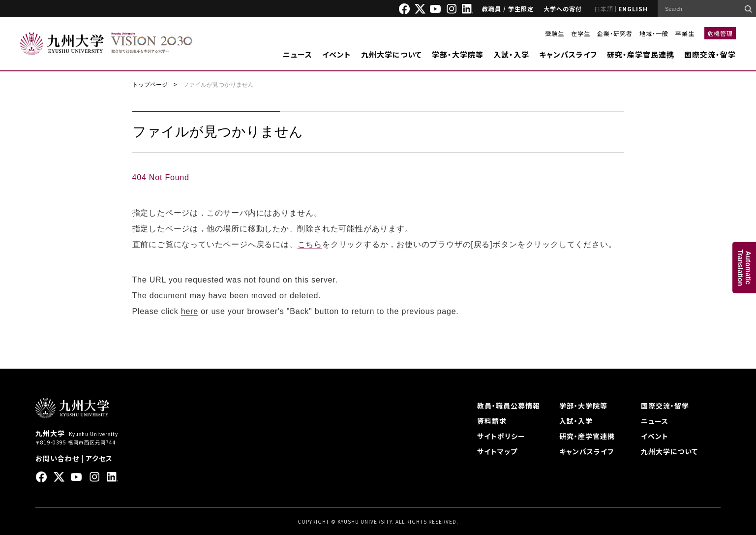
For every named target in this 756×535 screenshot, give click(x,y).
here (190, 311)
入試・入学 (511, 54)
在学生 (581, 33)
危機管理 (720, 33)
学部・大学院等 (458, 54)
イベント (337, 54)
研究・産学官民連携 (641, 54)
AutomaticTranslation (744, 267)
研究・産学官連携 (587, 436)
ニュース (298, 54)
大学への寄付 (563, 9)
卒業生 (685, 33)
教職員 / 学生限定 (508, 9)
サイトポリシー (501, 436)
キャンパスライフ (568, 54)
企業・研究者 (615, 33)
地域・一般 (654, 33)
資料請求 (492, 421)
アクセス (99, 458)
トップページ (150, 85)
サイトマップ (497, 451)
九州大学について (392, 54)
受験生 (555, 33)
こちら (310, 244)
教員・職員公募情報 (509, 406)
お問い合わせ (57, 458)
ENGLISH (633, 9)
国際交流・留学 (710, 54)
